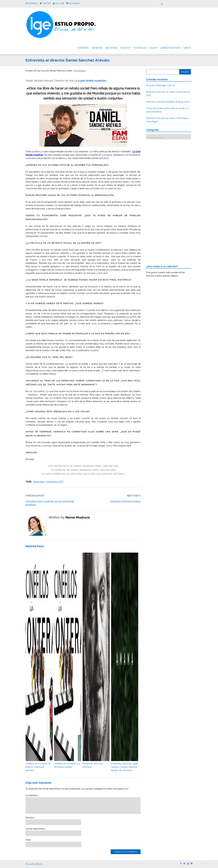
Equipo (153, 48)
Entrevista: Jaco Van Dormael (96, 764)
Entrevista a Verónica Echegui (125, 501)
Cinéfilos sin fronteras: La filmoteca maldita (68, 764)
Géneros (97, 48)
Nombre (30, 818)
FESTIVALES (140, 48)
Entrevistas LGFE (55, 482)
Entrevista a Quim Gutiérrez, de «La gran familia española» (50, 503)
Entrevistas (39, 482)
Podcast (126, 48)
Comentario (32, 795)
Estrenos (83, 48)
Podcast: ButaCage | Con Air (161, 85)
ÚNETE (187, 48)
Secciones (111, 48)
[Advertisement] (167, 159)
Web (28, 840)
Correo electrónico (35, 829)
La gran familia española (91, 81)
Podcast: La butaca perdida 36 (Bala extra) (168, 102)
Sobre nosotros (171, 48)
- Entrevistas (79, 71)
